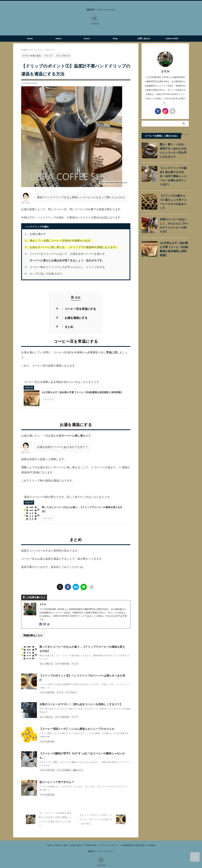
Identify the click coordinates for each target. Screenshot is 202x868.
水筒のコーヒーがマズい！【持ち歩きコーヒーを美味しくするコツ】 (78, 698)
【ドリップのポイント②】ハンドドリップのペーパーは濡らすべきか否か (81, 674)
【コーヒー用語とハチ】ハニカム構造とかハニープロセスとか (75, 723)
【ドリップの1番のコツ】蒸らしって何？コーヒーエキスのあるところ (174, 194)
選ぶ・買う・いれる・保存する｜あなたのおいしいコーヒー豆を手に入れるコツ (174, 149)
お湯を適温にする (75, 317)
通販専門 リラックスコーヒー (101, 841)
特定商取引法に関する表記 (134, 835)
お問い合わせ (144, 38)
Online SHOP (172, 38)
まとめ (68, 325)
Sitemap (152, 835)
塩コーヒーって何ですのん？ (56, 772)
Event (87, 38)
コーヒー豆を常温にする (78, 309)
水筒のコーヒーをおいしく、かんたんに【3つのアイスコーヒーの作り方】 (173, 217)
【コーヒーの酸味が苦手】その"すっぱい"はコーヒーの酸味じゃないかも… (82, 747)
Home (30, 38)
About (58, 38)
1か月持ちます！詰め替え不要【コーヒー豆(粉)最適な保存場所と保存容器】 (174, 239)
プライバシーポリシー (109, 835)
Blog (115, 38)
